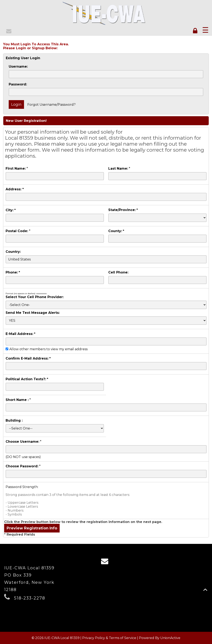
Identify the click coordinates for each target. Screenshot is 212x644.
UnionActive (170, 638)
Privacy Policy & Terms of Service (109, 638)
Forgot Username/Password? (51, 105)
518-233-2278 (30, 598)
